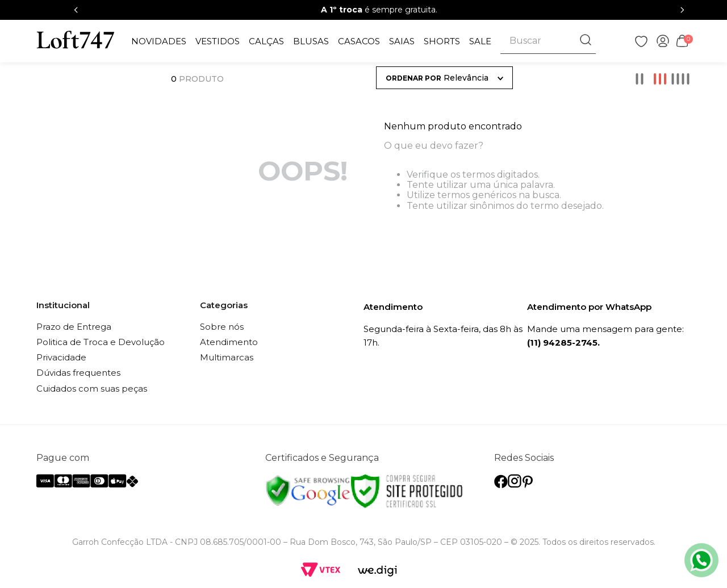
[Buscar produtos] (587, 41)
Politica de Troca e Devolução (101, 342)
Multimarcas (227, 357)
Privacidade (61, 357)
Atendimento (229, 342)
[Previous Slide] (76, 10)
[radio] (640, 79)
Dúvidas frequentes (78, 373)
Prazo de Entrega (74, 327)
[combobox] (548, 41)
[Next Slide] (682, 10)
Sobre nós (222, 327)
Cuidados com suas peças (92, 388)
